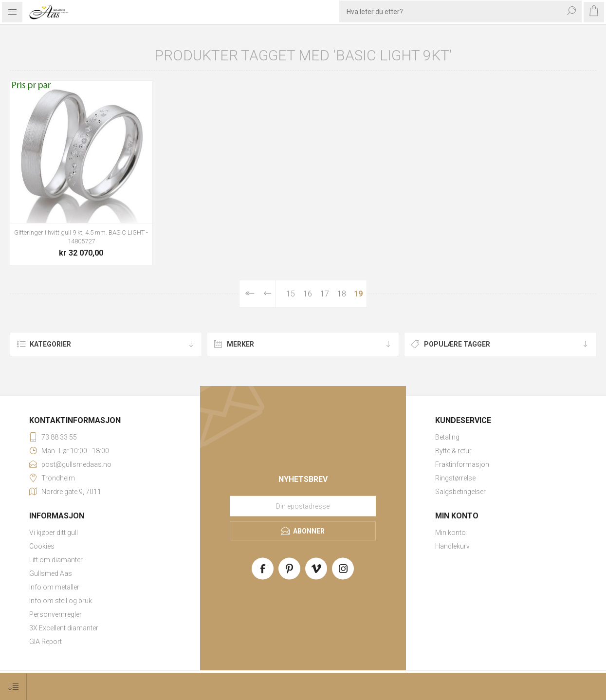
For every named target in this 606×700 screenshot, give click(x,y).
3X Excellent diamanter (64, 628)
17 (325, 294)
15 (291, 294)
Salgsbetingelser (460, 492)
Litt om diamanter (56, 560)
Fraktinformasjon (462, 464)
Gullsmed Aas (51, 573)
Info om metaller (54, 587)
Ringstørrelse (455, 478)
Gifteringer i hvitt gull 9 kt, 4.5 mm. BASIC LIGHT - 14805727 (81, 237)
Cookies (42, 546)
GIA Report (46, 642)
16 (308, 294)
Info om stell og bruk (61, 601)
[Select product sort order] (13, 687)
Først (249, 294)
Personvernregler (55, 614)
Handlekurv (452, 546)
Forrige (268, 294)
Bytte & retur (453, 451)
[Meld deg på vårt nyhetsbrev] (303, 506)
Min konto (450, 533)
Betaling (447, 437)
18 (342, 294)
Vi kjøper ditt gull (54, 533)
